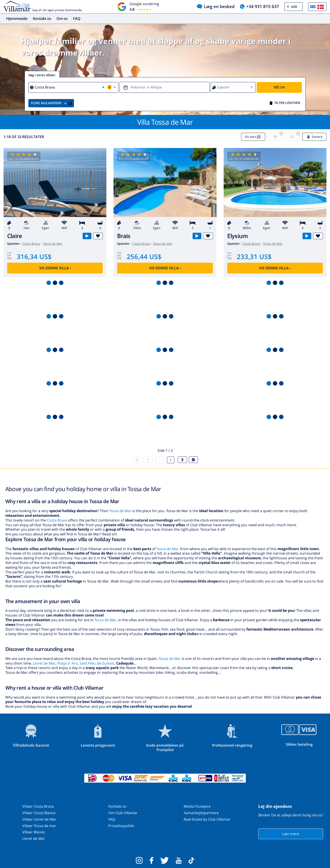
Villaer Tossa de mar (39, 826)
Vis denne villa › (55, 268)
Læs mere (291, 834)
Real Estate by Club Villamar (207, 819)
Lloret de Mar (44, 663)
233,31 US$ (254, 257)
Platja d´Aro (67, 663)
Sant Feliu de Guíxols (97, 663)
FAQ (77, 19)
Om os (62, 19)
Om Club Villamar (123, 813)
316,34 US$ (34, 257)
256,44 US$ (144, 257)
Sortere (314, 137)
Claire (15, 236)
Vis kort (253, 137)
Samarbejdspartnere (201, 813)
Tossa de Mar (53, 244)
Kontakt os (42, 19)
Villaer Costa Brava (38, 806)
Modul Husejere (197, 806)
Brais (124, 236)
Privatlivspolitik (121, 826)
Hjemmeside (17, 19)
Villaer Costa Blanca (39, 813)
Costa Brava (31, 244)
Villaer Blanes (34, 832)
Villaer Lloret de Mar (39, 819)
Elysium (238, 236)
